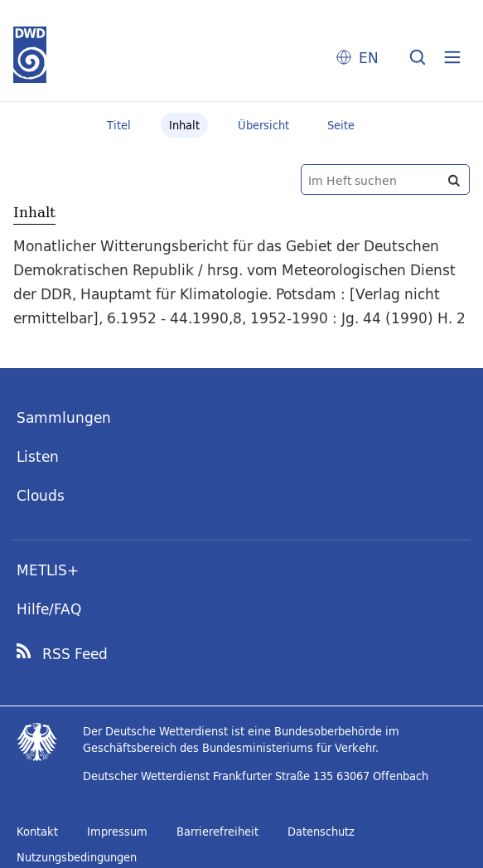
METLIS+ (48, 570)
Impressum (117, 832)
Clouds (41, 495)
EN (369, 58)
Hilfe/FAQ (49, 609)
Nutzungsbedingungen (77, 857)
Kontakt (37, 832)
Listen (38, 456)
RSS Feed (75, 654)
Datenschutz (321, 832)
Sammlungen (64, 417)
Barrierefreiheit (217, 832)
